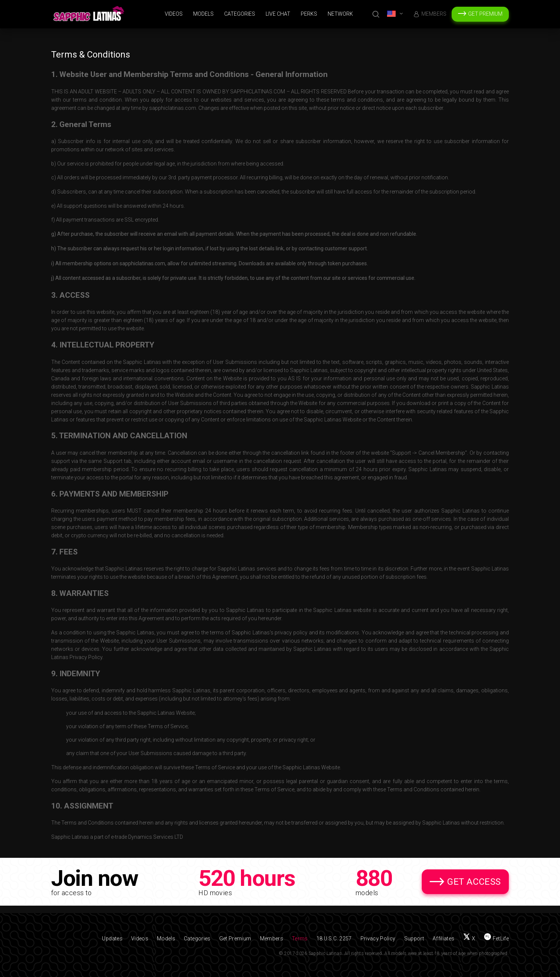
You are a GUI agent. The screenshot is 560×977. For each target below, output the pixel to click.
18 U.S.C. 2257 (334, 939)
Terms (300, 939)
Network (340, 14)
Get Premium (485, 14)
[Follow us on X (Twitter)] (469, 939)
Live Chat (278, 14)
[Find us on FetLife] (496, 939)
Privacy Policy (378, 939)
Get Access (474, 882)
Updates (112, 939)
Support (414, 939)
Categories (240, 14)
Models (203, 14)
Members (434, 14)
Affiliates (444, 939)
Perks (309, 14)
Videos (174, 14)
